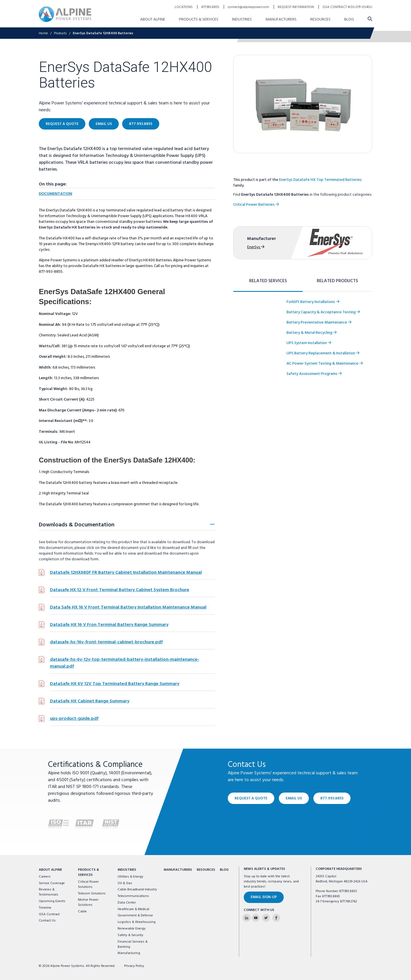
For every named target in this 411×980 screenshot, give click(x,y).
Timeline (45, 908)
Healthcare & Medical (133, 909)
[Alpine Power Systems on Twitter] (266, 918)
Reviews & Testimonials (49, 892)
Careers (45, 877)
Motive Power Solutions (88, 902)
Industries (127, 870)
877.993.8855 (332, 798)
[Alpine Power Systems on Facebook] (276, 918)
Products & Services (88, 872)
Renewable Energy (132, 929)
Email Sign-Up (264, 897)
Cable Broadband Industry (137, 890)
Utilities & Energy (130, 877)
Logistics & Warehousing (137, 922)
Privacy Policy (134, 966)
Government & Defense (135, 916)
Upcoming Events (52, 901)
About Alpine (50, 870)
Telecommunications (133, 896)
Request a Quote (251, 798)
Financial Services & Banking (133, 944)
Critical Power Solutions (88, 884)
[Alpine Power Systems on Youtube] (256, 918)
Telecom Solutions (92, 894)
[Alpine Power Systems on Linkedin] (247, 918)
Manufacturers (178, 870)
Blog (224, 870)
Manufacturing (129, 953)
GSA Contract (49, 914)
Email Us (294, 798)
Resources (206, 870)
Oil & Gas (125, 883)
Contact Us (47, 921)
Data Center (127, 903)
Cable (82, 912)
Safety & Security (130, 935)
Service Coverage (52, 883)
